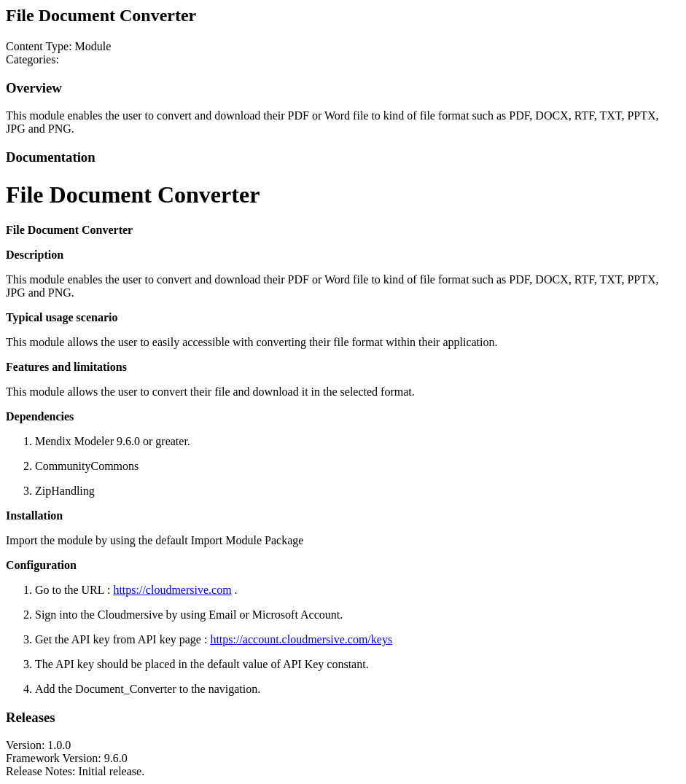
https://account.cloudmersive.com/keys (301, 639)
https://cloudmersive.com (172, 590)
